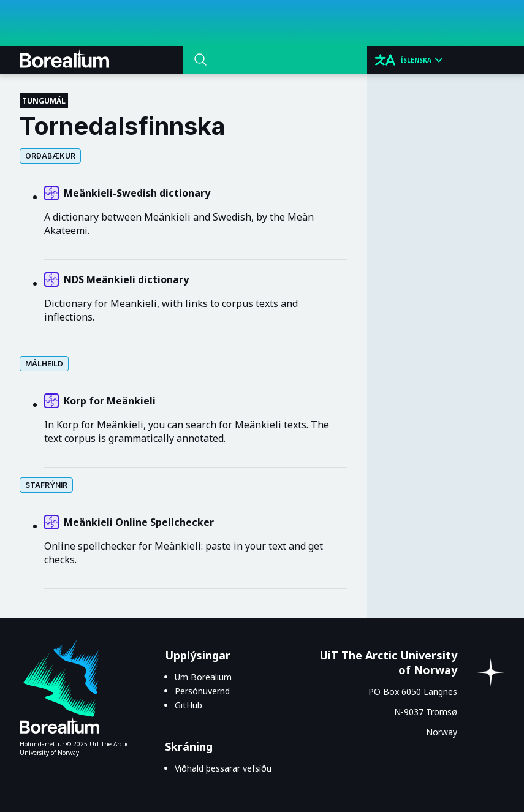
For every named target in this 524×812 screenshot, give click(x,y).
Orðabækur (50, 156)
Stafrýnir (46, 485)
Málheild (44, 364)
